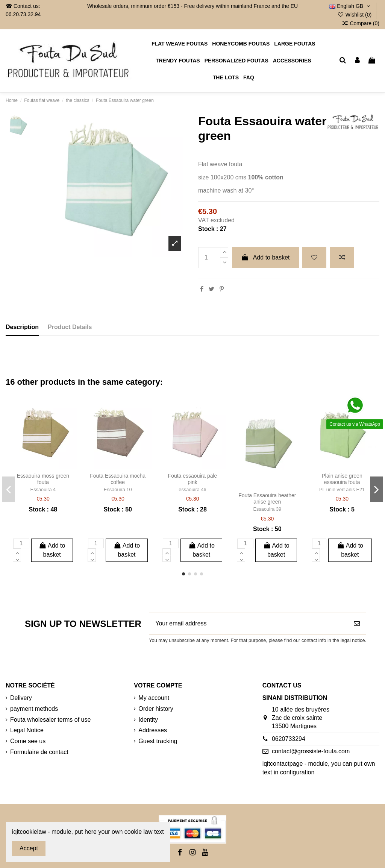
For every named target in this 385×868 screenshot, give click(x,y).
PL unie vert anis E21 (342, 489)
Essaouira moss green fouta (43, 479)
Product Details (70, 327)
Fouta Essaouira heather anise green (267, 498)
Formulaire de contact (39, 752)
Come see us (28, 741)
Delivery (21, 698)
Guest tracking (158, 741)
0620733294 (289, 739)
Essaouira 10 (118, 489)
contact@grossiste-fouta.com (311, 751)
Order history (156, 709)
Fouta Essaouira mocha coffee (118, 479)
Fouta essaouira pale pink (193, 479)
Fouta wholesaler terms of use (50, 720)
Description (22, 327)
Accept (29, 848)
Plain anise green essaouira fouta (342, 479)
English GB (350, 6)
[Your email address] (249, 624)
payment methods (34, 709)
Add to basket (265, 257)
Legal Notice (27, 730)
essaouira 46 (192, 489)
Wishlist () (355, 15)
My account (154, 698)
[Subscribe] (357, 624)
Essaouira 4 (43, 489)
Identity (148, 720)
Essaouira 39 (267, 509)
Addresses (153, 730)
